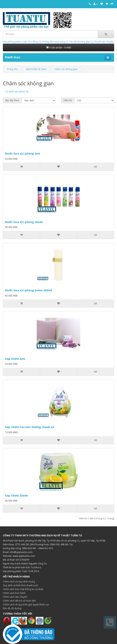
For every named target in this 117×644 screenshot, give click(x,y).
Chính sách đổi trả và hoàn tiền (19, 601)
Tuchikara (36, 567)
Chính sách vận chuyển (15, 597)
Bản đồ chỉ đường (12, 608)
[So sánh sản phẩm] (95, 167)
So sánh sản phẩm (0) (17, 92)
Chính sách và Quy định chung (19, 582)
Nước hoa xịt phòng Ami (22, 153)
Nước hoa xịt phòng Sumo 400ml (28, 290)
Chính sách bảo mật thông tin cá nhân (23, 589)
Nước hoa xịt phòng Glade (24, 222)
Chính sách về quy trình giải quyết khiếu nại (26, 605)
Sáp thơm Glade (16, 495)
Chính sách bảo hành (14, 593)
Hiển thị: (68, 100)
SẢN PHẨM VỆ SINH (36, 69)
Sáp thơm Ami (15, 359)
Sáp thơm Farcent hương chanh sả (30, 427)
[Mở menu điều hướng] (108, 57)
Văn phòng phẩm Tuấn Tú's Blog (20, 42)
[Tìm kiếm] (106, 34)
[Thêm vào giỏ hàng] (22, 167)
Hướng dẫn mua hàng (53, 42)
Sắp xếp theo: (12, 100)
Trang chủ (12, 69)
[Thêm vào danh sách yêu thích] (58, 167)
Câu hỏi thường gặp (79, 42)
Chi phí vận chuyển (104, 42)
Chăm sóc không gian (66, 69)
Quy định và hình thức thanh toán (21, 585)
